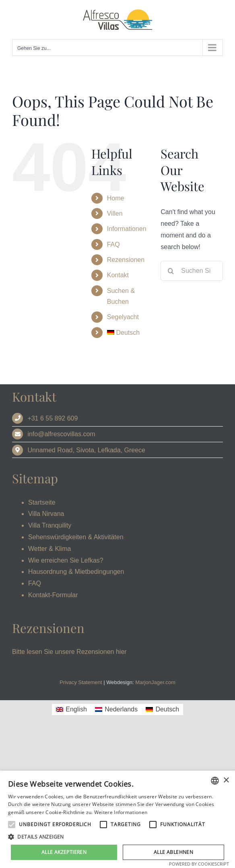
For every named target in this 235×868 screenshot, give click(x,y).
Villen (115, 213)
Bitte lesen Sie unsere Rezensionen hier (69, 652)
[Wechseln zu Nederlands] (116, 709)
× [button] (226, 780)
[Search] (171, 271)
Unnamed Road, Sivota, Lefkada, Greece (86, 450)
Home (116, 198)
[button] (117, 837)
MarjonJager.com (155, 682)
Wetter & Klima (49, 549)
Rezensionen (126, 260)
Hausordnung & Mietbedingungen (76, 572)
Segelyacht (123, 317)
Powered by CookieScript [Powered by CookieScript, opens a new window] (199, 864)
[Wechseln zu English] (71, 709)
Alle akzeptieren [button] (64, 852)
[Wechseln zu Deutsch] (162, 709)
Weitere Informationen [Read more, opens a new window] (121, 812)
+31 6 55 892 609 (53, 418)
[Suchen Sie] (192, 271)
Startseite (42, 502)
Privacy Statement (81, 682)
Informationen (127, 229)
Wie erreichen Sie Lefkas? (66, 560)
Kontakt (118, 275)
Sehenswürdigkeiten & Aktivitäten (76, 537)
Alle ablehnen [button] (173, 852)
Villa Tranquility (50, 525)
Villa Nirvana (46, 514)
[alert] (117, 819)
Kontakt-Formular (53, 595)
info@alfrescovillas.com (61, 434)
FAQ (113, 244)
